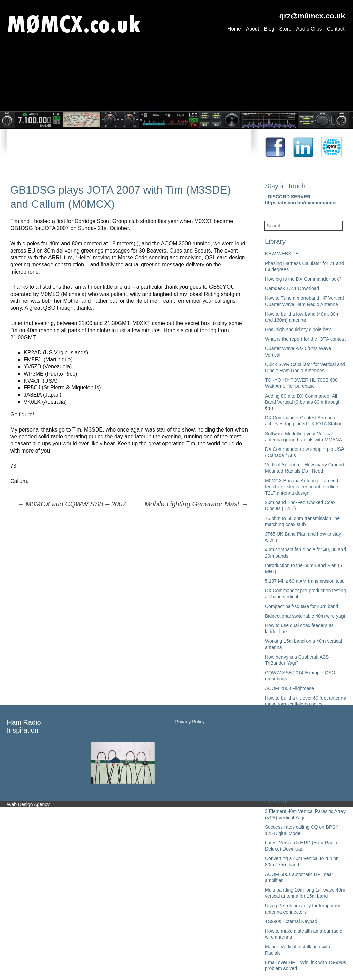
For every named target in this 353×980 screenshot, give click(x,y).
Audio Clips (309, 29)
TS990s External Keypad (291, 921)
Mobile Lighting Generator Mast (196, 504)
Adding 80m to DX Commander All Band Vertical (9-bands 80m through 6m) (303, 402)
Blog (269, 29)
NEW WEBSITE (282, 254)
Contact (336, 29)
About (252, 29)
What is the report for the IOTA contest (305, 339)
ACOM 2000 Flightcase (289, 688)
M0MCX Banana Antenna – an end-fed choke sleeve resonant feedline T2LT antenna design (302, 487)
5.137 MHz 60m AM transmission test (304, 581)
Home (234, 29)
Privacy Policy (190, 722)
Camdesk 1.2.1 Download (292, 288)
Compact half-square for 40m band (301, 606)
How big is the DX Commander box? (303, 279)
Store (285, 29)
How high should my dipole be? (298, 329)
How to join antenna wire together (300, 729)
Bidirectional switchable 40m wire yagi (305, 616)
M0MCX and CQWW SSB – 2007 (72, 504)
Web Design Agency (28, 804)
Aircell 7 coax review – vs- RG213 (300, 786)
